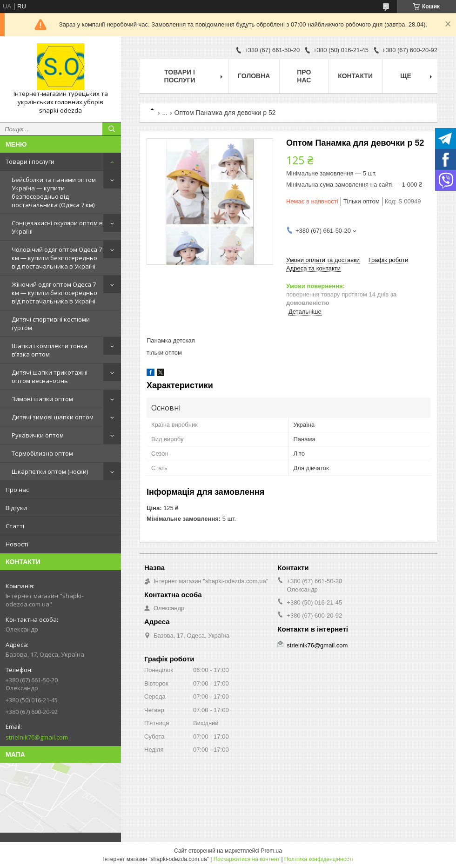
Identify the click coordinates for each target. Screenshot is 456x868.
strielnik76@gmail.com (37, 737)
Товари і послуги (30, 161)
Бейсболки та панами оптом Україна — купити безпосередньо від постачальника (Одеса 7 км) (54, 192)
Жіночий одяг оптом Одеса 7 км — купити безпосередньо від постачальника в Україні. (54, 293)
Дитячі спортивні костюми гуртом (51, 323)
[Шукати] (112, 129)
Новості (17, 544)
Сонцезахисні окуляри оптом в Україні (57, 227)
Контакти (355, 76)
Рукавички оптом (38, 435)
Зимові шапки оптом (42, 399)
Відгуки (16, 508)
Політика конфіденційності (319, 859)
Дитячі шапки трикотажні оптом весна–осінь (50, 377)
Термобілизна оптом (42, 453)
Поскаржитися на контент (247, 859)
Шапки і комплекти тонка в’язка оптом (50, 350)
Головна (254, 76)
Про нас (17, 490)
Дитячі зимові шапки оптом (53, 417)
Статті (15, 526)
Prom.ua (272, 851)
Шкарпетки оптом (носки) (50, 471)
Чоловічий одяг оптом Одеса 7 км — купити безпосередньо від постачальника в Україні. (57, 258)
